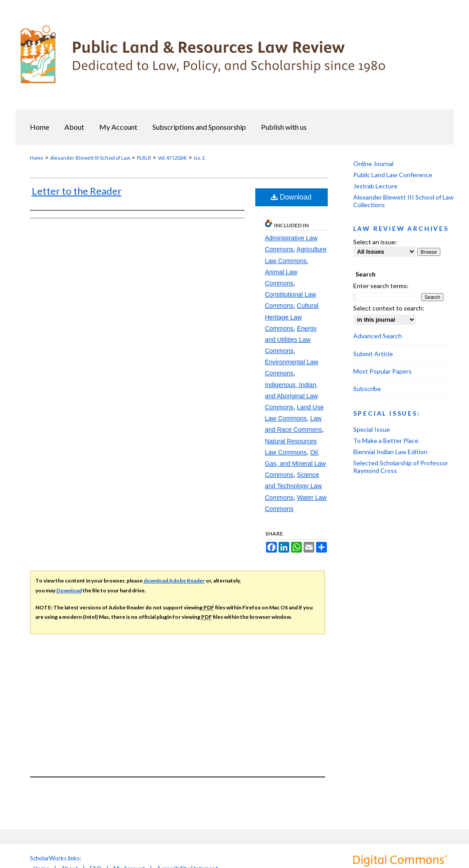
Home (37, 158)
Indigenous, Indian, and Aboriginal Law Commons (292, 396)
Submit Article (373, 354)
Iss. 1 (199, 158)
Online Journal (373, 164)
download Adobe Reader (174, 581)
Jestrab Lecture (375, 186)
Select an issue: (375, 242)
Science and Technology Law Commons (294, 486)
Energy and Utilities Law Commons (291, 340)
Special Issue (372, 429)
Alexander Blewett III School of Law (90, 158)
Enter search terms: (381, 286)
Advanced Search (378, 336)
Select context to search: (389, 308)
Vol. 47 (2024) (172, 158)
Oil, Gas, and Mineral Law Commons (296, 464)
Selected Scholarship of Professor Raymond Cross (401, 467)
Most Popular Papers (382, 371)
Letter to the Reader (77, 191)
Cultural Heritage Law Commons (292, 317)
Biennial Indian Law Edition (390, 452)
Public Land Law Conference (393, 175)
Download (291, 197)
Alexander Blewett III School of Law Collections (404, 201)
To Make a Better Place (386, 440)
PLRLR (144, 158)
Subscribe (367, 389)
